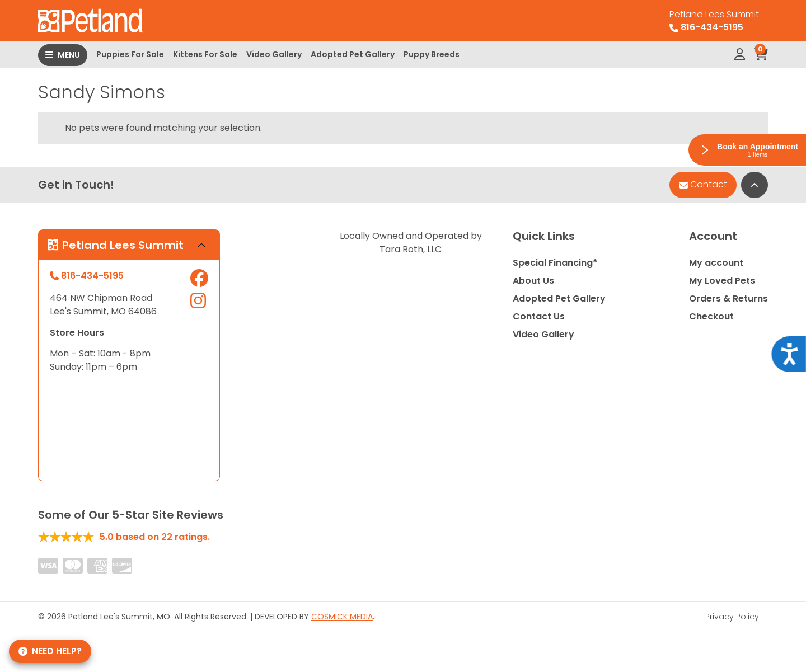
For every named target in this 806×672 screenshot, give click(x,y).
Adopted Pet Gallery (353, 54)
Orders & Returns (728, 299)
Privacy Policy (732, 617)
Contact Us (539, 316)
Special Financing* (555, 263)
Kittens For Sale (205, 54)
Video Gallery (274, 54)
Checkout (711, 316)
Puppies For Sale (130, 54)
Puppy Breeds (432, 54)
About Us (533, 281)
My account (716, 263)
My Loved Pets (722, 281)
